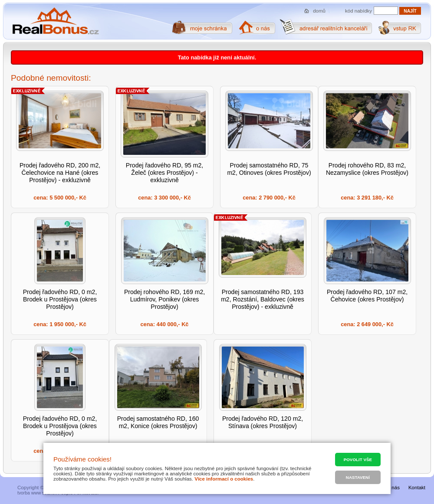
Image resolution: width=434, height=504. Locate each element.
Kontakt (417, 488)
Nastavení (358, 477)
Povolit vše (358, 460)
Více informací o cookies (224, 479)
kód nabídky (358, 11)
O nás (393, 488)
